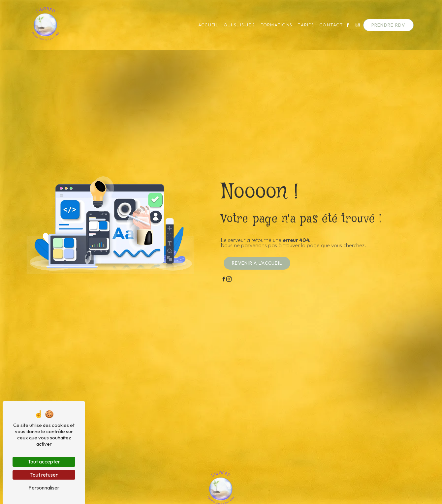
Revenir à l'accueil (257, 263)
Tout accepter (44, 461)
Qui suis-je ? (237, 25)
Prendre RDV (385, 25)
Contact (328, 25)
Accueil (205, 25)
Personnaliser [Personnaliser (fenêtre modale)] (44, 488)
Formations (274, 25)
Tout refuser (44, 475)
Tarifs (303, 25)
